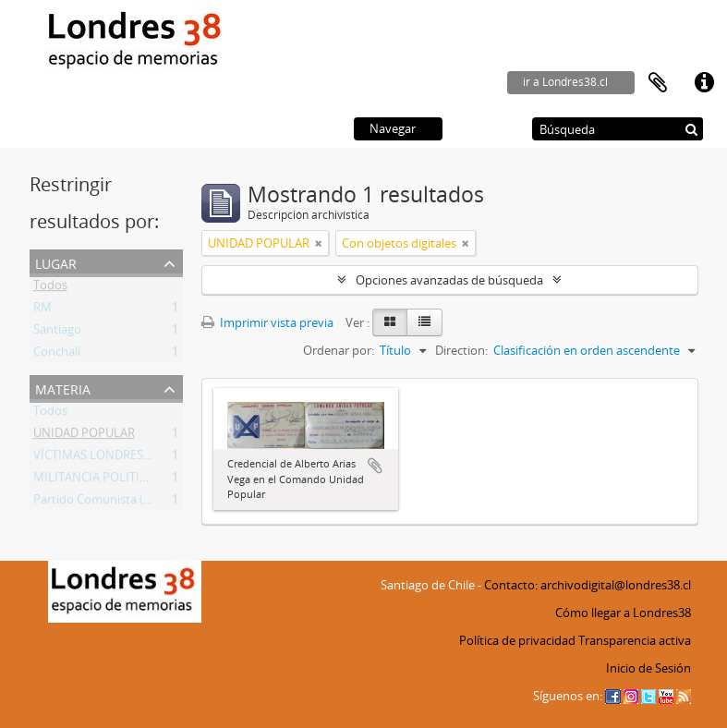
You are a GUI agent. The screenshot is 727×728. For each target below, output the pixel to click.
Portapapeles (658, 83)
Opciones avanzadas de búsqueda (449, 280)
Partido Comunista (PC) (97, 503)
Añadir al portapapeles (375, 466)
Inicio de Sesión (648, 668)
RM (42, 310)
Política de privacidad (517, 640)
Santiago (57, 333)
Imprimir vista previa (267, 322)
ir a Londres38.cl (565, 82)
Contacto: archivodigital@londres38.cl (588, 585)
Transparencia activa (635, 640)
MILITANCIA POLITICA (94, 480)
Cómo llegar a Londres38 (623, 613)
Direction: (461, 350)
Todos (50, 288)
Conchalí (57, 355)
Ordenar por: (339, 350)
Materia (63, 388)
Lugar (56, 262)
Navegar (393, 128)
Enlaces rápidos (704, 83)
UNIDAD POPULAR (84, 436)
